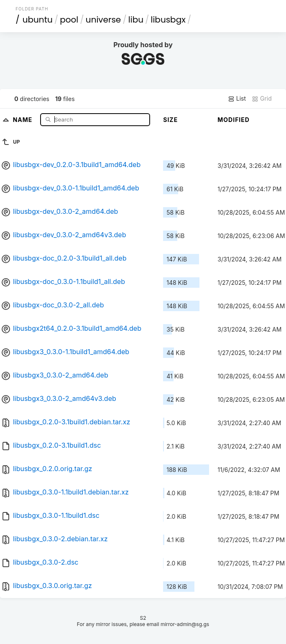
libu (136, 20)
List (237, 99)
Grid (262, 99)
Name (24, 119)
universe (103, 20)
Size (170, 120)
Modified (234, 120)
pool (69, 20)
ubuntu (38, 20)
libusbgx (168, 20)
